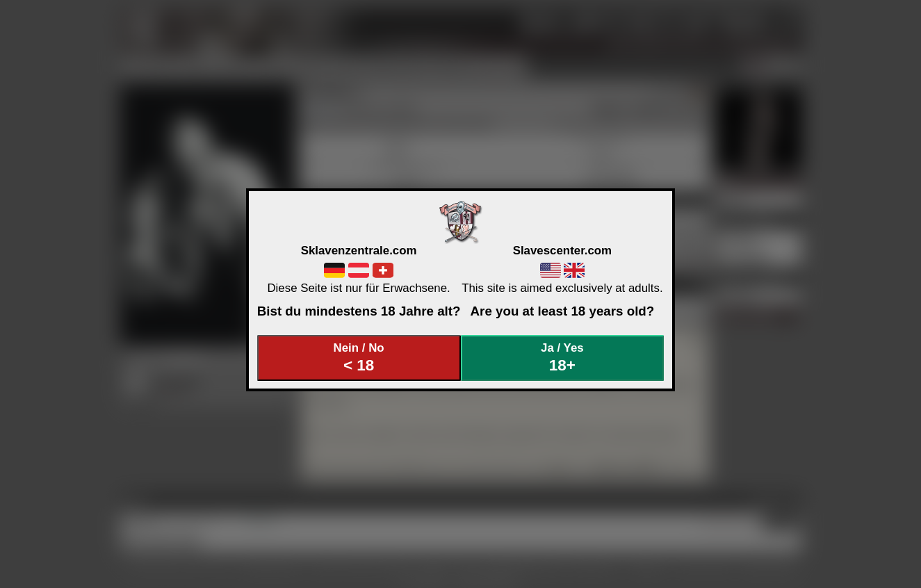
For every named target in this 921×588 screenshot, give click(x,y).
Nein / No (359, 358)
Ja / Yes (562, 358)
